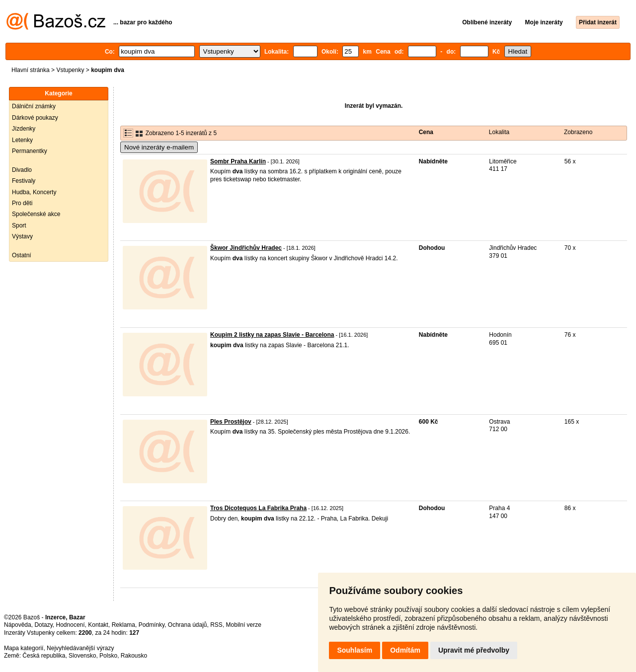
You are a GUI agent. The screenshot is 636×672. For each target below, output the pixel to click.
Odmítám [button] (405, 650)
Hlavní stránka (31, 70)
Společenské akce (36, 214)
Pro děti (22, 203)
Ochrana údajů (188, 625)
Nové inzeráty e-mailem (159, 147)
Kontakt (98, 625)
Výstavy (22, 236)
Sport (19, 225)
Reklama (123, 625)
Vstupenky (70, 70)
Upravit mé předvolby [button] (474, 650)
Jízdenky (24, 129)
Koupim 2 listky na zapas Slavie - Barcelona (272, 335)
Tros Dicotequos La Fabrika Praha (258, 508)
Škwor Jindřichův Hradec (246, 248)
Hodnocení (71, 625)
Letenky (22, 140)
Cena (426, 132)
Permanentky (30, 151)
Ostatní (22, 255)
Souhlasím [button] (355, 650)
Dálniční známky (34, 106)
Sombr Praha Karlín (238, 161)
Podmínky (152, 625)
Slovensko (82, 656)
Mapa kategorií (24, 648)
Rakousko (134, 656)
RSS (216, 625)
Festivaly (24, 181)
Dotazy (43, 625)
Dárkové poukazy (35, 118)
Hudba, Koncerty (34, 192)
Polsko (108, 656)
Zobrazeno (578, 132)
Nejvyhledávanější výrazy (80, 648)
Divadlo (22, 170)
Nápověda (18, 625)
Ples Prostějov (231, 422)
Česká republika (44, 656)
